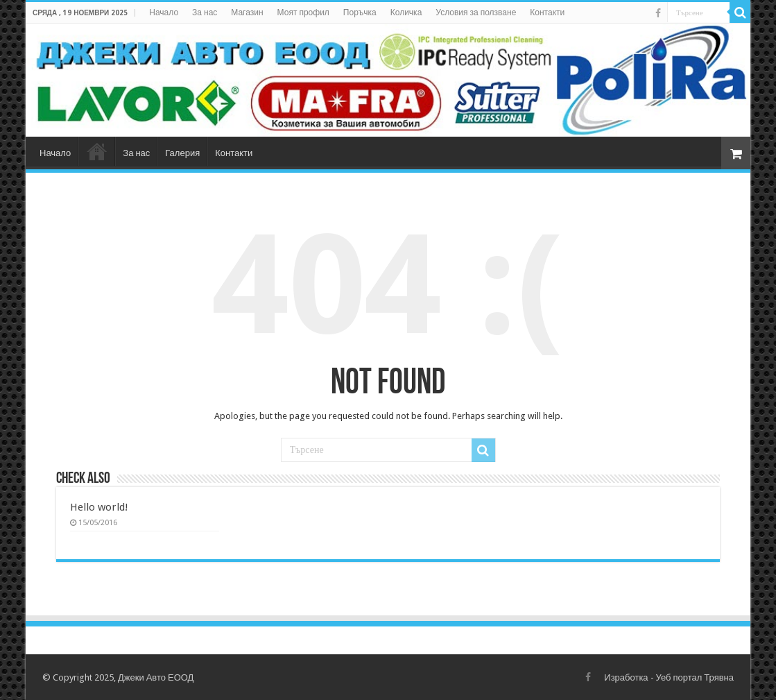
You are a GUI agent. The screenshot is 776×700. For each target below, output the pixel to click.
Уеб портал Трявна (695, 677)
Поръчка (360, 12)
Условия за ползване (476, 12)
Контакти (547, 12)
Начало (164, 12)
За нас (205, 12)
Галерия (182, 153)
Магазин (247, 12)
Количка (406, 12)
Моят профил (303, 12)
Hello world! (99, 507)
